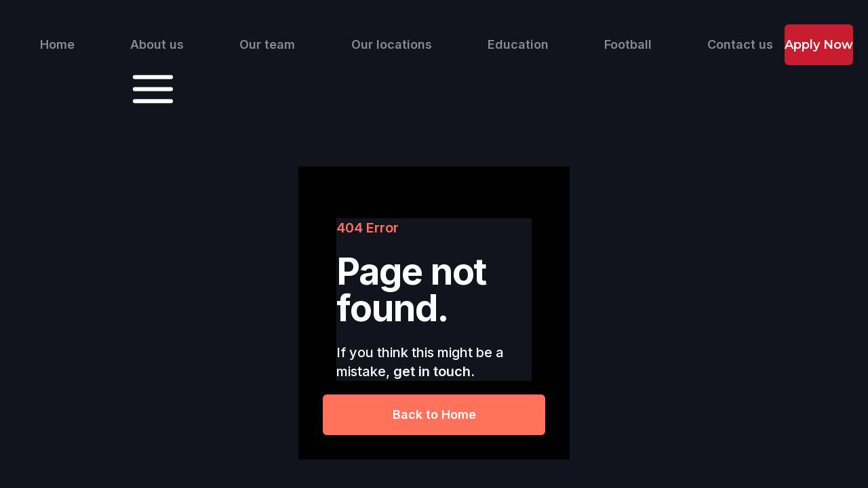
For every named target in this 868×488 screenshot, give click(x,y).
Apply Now (819, 45)
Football (628, 45)
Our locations (392, 45)
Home (57, 45)
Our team (267, 45)
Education (518, 45)
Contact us (740, 45)
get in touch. (434, 371)
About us (157, 45)
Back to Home (434, 414)
